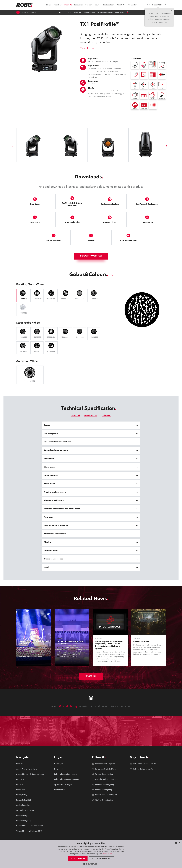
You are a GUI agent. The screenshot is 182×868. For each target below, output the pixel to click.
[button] (91, 864)
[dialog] (91, 854)
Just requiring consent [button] (102, 859)
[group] (12, 146)
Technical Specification (105, 12)
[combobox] (176, 843)
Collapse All (107, 415)
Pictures (68, 12)
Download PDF (91, 415)
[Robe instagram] (91, 698)
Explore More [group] (91, 676)
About (61, 12)
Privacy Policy (107, 854)
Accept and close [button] (78, 859)
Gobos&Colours (89, 12)
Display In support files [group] (91, 256)
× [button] (179, 843)
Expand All (75, 415)
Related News (120, 12)
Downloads (77, 12)
